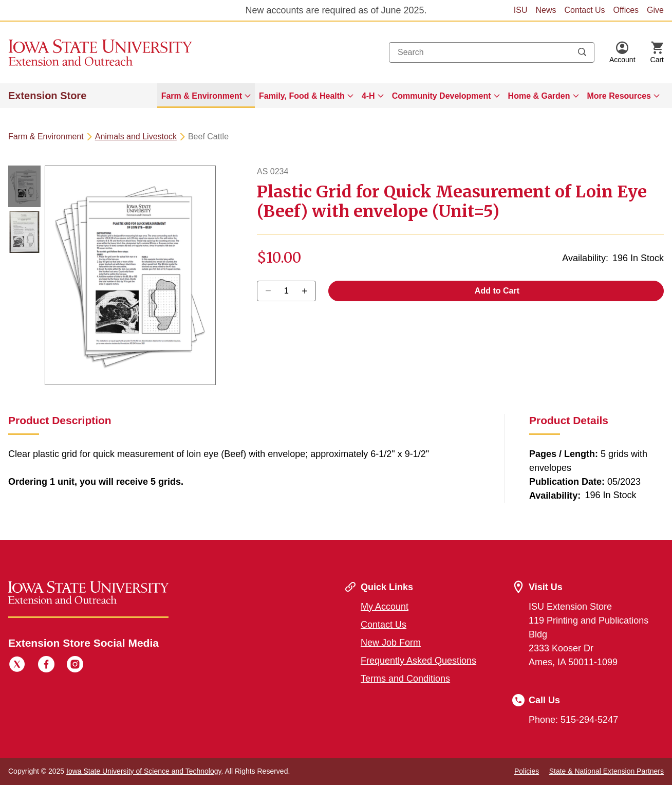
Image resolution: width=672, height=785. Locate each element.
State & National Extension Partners (606, 771)
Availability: (585, 258)
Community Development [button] (442, 96)
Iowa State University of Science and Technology (144, 771)
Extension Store (47, 96)
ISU (521, 10)
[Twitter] (17, 666)
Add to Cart (496, 291)
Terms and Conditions (405, 679)
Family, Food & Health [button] (302, 96)
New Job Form (391, 643)
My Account (385, 607)
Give (655, 10)
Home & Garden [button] (539, 96)
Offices (626, 10)
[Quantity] (286, 291)
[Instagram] (75, 666)
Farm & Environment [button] (202, 96)
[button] (622, 52)
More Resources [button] (619, 96)
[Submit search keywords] (582, 52)
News (546, 10)
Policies (527, 771)
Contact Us (584, 10)
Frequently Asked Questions (418, 661)
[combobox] (492, 52)
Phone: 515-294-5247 (573, 720)
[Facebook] (46, 666)
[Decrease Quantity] (308, 291)
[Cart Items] (657, 52)
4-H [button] (368, 96)
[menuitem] (206, 96)
